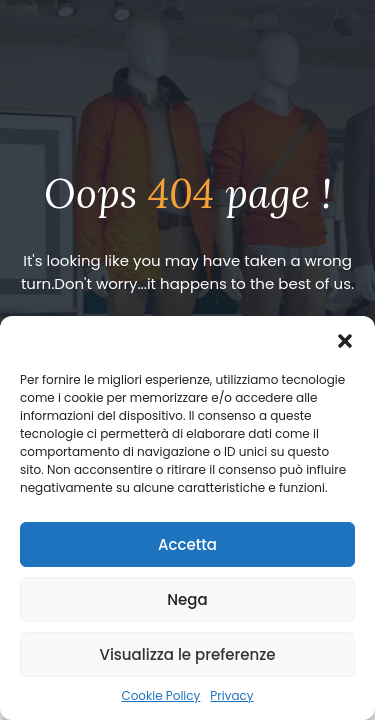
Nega (187, 599)
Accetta (187, 544)
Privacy (231, 695)
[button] (345, 341)
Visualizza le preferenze (187, 654)
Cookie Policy (160, 695)
